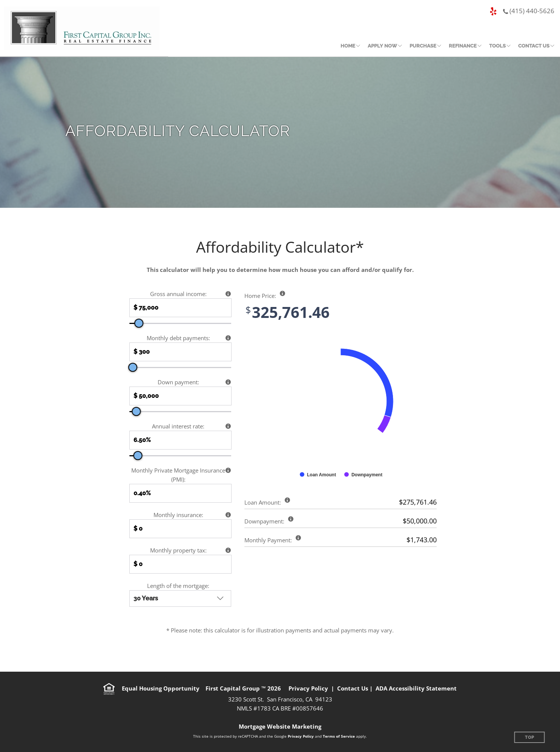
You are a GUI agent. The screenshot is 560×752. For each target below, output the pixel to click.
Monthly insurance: (178, 515)
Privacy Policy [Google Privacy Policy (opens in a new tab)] (301, 736)
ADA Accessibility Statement (416, 688)
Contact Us (534, 46)
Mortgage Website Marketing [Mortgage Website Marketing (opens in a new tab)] (280, 726)
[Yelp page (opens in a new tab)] (493, 12)
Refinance (463, 46)
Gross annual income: (178, 294)
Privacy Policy (308, 688)
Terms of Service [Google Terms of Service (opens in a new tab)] (339, 736)
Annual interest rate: (178, 426)
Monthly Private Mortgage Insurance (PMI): (178, 475)
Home (348, 46)
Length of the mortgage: (178, 586)
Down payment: (178, 382)
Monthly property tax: (178, 550)
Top (530, 737)
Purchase (423, 46)
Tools (497, 46)
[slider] (139, 323)
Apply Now (382, 46)
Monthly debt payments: (178, 338)
